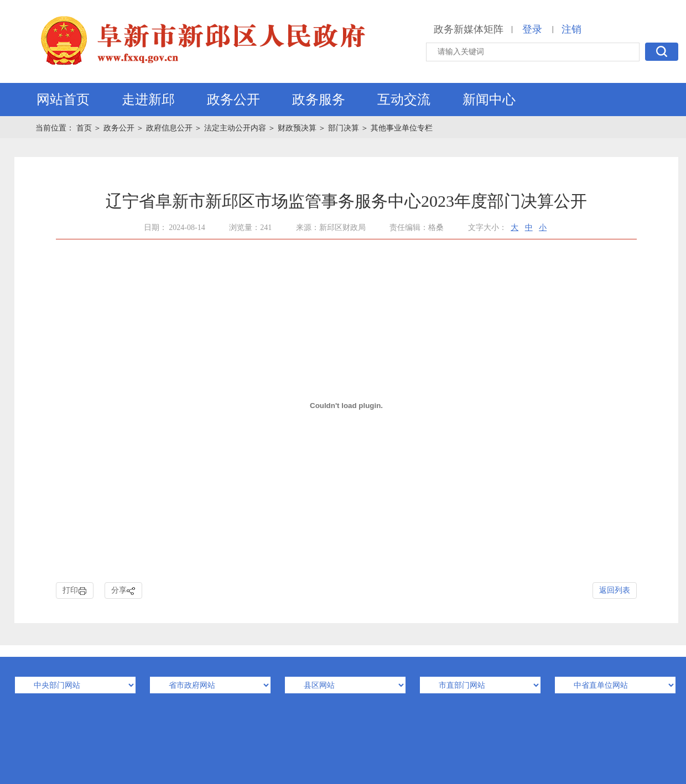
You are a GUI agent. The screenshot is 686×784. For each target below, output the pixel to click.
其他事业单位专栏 (402, 128)
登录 (532, 29)
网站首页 (63, 100)
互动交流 (404, 100)
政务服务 (319, 100)
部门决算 (344, 128)
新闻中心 (489, 100)
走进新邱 (148, 100)
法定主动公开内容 (235, 128)
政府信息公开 (169, 128)
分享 (123, 591)
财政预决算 (297, 128)
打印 (75, 591)
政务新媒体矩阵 (469, 29)
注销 (571, 29)
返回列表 (615, 590)
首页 (85, 128)
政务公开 (233, 100)
